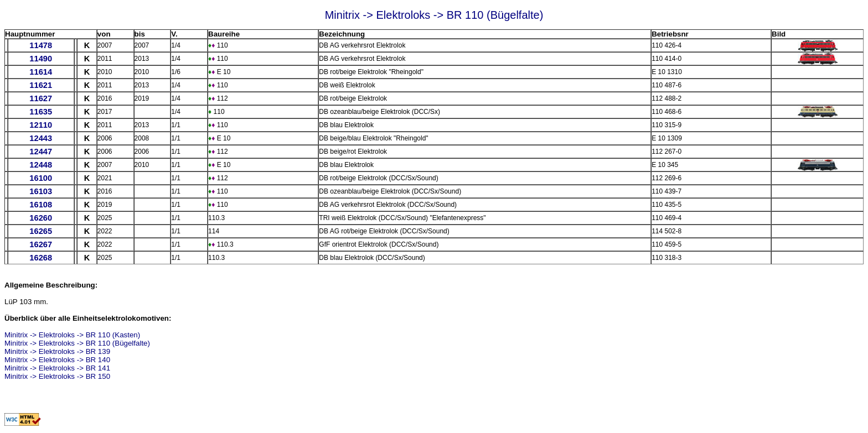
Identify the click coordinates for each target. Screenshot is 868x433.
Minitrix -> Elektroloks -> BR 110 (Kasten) (72, 335)
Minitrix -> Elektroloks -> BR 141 (57, 368)
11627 (41, 98)
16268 (41, 258)
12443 (41, 138)
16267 (41, 244)
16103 (41, 191)
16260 (41, 218)
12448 (41, 165)
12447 (41, 152)
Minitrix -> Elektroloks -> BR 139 (57, 351)
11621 (41, 85)
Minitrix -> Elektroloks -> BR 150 (57, 376)
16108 (41, 205)
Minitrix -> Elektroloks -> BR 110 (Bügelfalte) (77, 343)
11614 (41, 72)
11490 (41, 59)
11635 (41, 112)
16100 (41, 178)
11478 (41, 45)
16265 (41, 231)
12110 (41, 125)
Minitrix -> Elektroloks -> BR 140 (57, 360)
